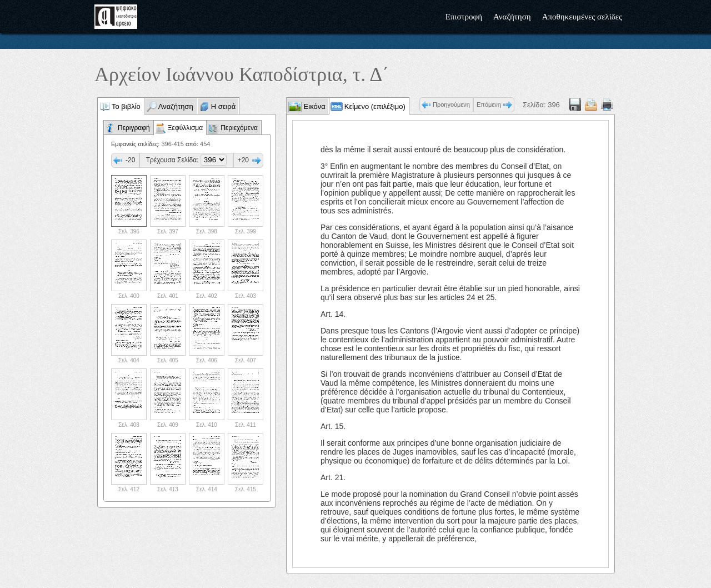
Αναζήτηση (512, 17)
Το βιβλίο (126, 106)
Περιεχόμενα (239, 128)
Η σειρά (224, 106)
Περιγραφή (134, 128)
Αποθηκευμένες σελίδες (582, 17)
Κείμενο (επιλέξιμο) (375, 106)
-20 (130, 160)
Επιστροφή (464, 17)
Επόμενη (489, 104)
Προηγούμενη (451, 104)
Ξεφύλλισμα (185, 128)
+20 (243, 160)
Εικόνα (314, 106)
